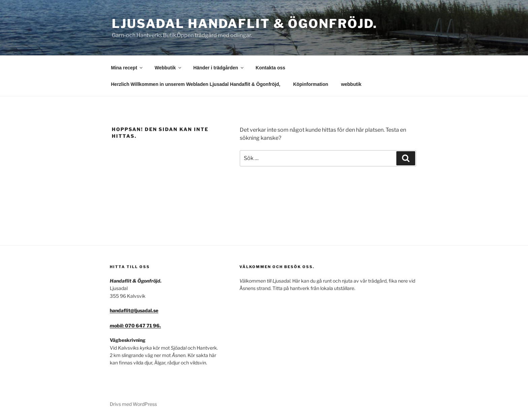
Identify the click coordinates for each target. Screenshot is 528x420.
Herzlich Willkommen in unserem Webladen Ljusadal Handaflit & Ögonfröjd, (196, 84)
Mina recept (127, 68)
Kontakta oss (270, 68)
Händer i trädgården (219, 68)
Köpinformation (310, 84)
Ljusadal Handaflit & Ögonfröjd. (245, 24)
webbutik (351, 84)
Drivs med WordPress (133, 404)
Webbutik (168, 68)
